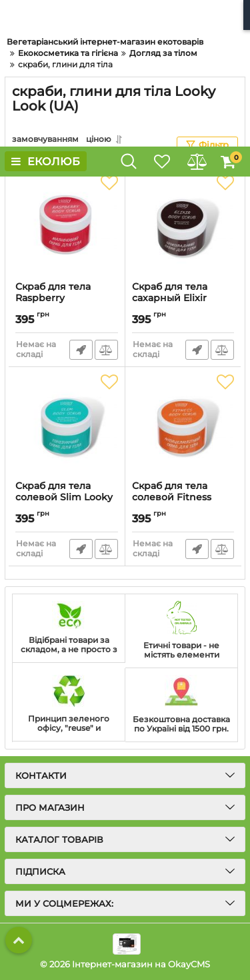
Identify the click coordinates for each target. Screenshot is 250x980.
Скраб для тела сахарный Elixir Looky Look (170, 298)
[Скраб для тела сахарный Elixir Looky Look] (183, 225)
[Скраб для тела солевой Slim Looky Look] (67, 424)
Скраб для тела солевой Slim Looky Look (64, 497)
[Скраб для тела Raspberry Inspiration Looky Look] (67, 225)
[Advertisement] (125, 73)
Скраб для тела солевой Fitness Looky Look (172, 497)
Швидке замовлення (81, 350)
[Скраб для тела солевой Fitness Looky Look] (183, 424)
